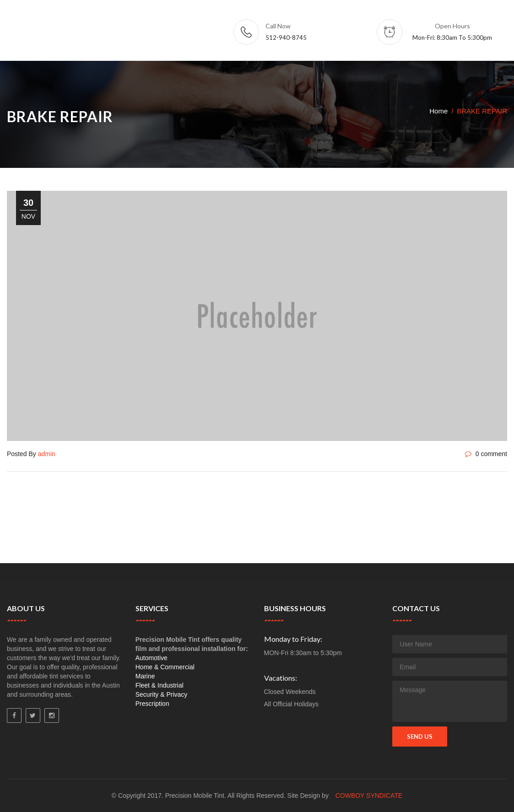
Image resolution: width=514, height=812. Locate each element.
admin (47, 454)
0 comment (486, 454)
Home (438, 111)
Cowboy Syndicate (369, 796)
